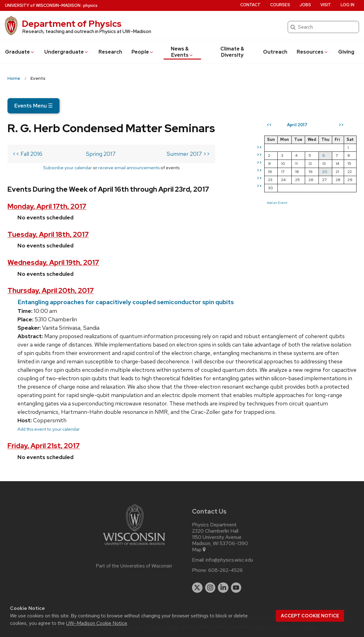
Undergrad (67, 52)
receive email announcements (129, 168)
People (143, 52)
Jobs (305, 5)
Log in (347, 5)
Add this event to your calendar (49, 429)
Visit (326, 5)
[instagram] (210, 588)
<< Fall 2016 (27, 154)
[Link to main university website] (134, 546)
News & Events (182, 52)
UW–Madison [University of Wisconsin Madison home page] (43, 5)
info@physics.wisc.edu (229, 560)
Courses (280, 5)
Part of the (134, 566)
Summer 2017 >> (188, 154)
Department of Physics (72, 24)
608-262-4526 (225, 570)
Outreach (275, 52)
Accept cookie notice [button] (310, 616)
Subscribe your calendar (67, 168)
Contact (250, 5)
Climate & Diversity (232, 52)
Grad (20, 52)
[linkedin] (223, 588)
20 (325, 172)
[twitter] (197, 588)
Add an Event (277, 203)
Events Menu (34, 106)
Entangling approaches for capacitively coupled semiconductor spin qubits (126, 302)
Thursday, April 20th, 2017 (51, 291)
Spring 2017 (101, 154)
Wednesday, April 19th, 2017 (53, 263)
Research (110, 52)
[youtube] (236, 588)
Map (199, 550)
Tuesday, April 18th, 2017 (48, 235)
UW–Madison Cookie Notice (97, 623)
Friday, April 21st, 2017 (44, 446)
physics (90, 5)
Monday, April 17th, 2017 (47, 206)
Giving (346, 52)
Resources (313, 52)
